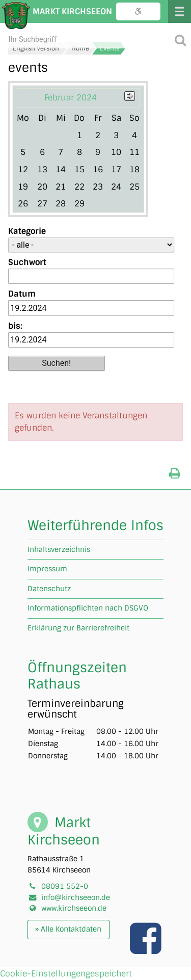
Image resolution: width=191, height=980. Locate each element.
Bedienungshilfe (138, 11)
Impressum (47, 569)
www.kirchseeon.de (74, 908)
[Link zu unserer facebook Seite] (147, 949)
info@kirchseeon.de (76, 897)
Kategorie (27, 231)
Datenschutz (49, 589)
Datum (22, 294)
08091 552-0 (65, 886)
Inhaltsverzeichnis (59, 549)
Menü (180, 11)
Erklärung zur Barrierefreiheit (78, 628)
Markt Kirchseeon (72, 11)
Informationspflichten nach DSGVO (88, 608)
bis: (15, 326)
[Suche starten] (180, 39)
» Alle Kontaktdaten (68, 929)
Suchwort (27, 262)
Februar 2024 (71, 98)
